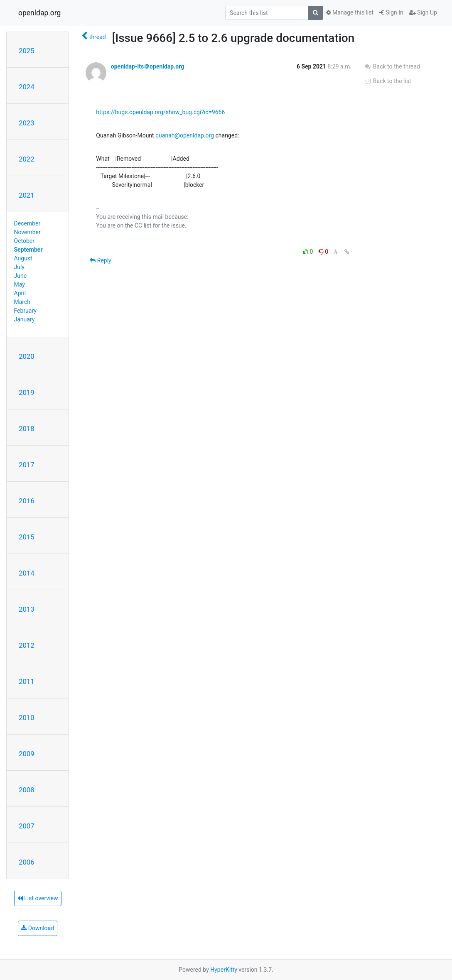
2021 (27, 195)
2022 (27, 159)
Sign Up (423, 12)
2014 (27, 573)
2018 (27, 429)
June (21, 276)
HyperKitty (224, 970)
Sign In (391, 12)
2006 (27, 862)
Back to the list (387, 81)
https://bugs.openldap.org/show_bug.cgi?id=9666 (160, 112)
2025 (27, 51)
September (28, 250)
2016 (27, 501)
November (27, 232)
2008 (27, 790)
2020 (27, 356)
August (23, 258)
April (20, 293)
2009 (27, 754)
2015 (27, 537)
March (22, 302)
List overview (38, 898)
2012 (27, 645)
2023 (27, 123)
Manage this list (350, 12)
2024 (27, 87)
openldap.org (39, 13)
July (19, 267)
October (24, 241)
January (25, 319)
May (20, 284)
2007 (27, 826)
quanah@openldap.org (185, 135)
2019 (27, 392)
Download (38, 928)
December (27, 223)
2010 (27, 718)
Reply (100, 260)
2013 (27, 609)
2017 (27, 465)
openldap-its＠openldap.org (147, 66)
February (25, 311)
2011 (27, 681)
